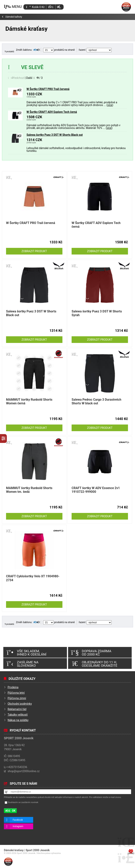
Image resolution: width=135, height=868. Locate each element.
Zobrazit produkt (34, 251)
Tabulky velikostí (18, 715)
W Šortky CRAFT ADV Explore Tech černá (52, 112)
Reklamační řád (17, 709)
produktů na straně (59, 50)
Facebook (18, 820)
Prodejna (13, 687)
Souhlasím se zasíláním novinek (23, 802)
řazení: (95, 50)
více (110, 105)
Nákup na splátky (18, 720)
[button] (59, 7)
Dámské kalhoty (14, 17)
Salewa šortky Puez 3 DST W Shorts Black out (55, 135)
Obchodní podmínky (20, 704)
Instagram (18, 826)
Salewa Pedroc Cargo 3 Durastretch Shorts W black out (96, 401)
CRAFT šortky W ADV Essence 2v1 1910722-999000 (96, 490)
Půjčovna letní (16, 693)
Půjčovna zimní (17, 698)
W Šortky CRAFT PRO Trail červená (48, 89)
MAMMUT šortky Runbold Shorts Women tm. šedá (29, 490)
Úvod (126, 7)
